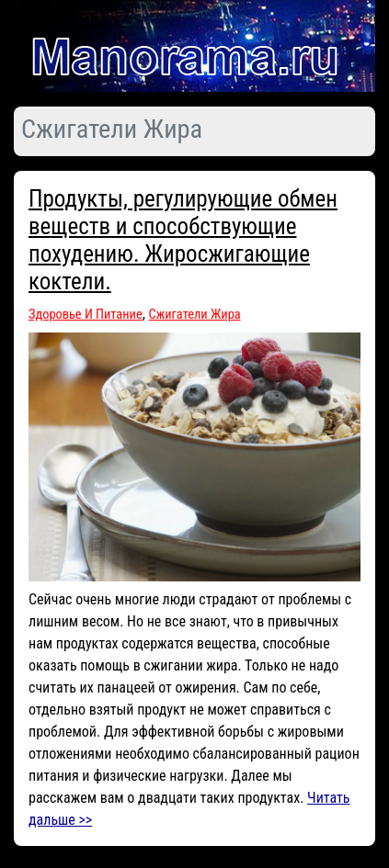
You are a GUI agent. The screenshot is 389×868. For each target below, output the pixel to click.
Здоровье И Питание (86, 315)
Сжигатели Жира (195, 315)
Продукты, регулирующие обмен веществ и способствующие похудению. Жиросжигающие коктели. (183, 240)
